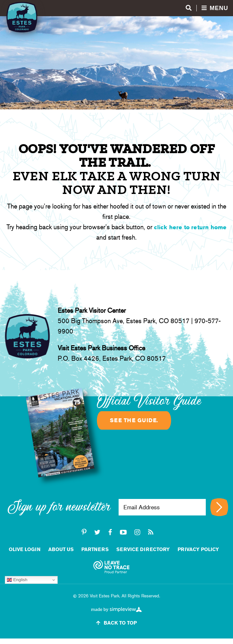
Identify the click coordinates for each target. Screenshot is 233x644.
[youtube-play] (123, 532)
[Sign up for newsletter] (219, 507)
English (17, 580)
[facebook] (110, 532)
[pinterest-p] (84, 532)
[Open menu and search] (207, 8)
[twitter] (97, 532)
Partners (95, 549)
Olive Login (25, 549)
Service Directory (143, 549)
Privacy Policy (198, 549)
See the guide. (134, 420)
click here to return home (190, 227)
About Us (61, 549)
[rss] (151, 532)
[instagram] (137, 532)
